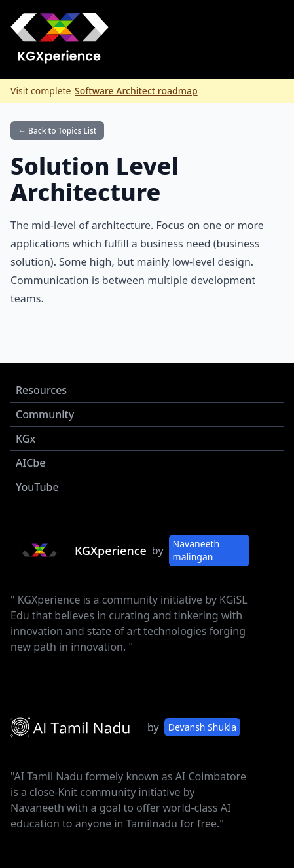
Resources (41, 390)
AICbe (30, 463)
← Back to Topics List (57, 131)
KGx (26, 439)
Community (45, 414)
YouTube (37, 487)
